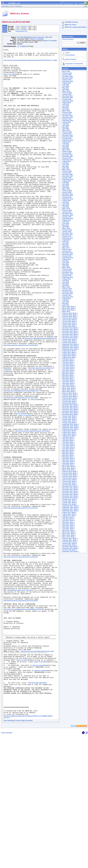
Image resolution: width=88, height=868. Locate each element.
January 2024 (67, 114)
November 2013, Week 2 (70, 336)
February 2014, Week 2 (70, 317)
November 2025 (68, 78)
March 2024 (66, 111)
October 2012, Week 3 (70, 419)
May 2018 (66, 225)
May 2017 (66, 245)
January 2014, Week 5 (70, 320)
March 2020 (66, 189)
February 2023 (67, 132)
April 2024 (66, 109)
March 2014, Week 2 (69, 308)
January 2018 (67, 232)
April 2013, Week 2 (69, 385)
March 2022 (66, 150)
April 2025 (66, 90)
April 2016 (66, 266)
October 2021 (67, 158)
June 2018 (66, 223)
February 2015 (67, 289)
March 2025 (66, 91)
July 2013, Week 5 (68, 359)
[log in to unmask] (37, 39)
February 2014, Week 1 (70, 318)
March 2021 (66, 170)
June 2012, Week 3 (69, 445)
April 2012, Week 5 (69, 459)
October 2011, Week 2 (70, 503)
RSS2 (84, 858)
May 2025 (66, 88)
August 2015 (67, 279)
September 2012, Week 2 (71, 428)
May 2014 (66, 303)
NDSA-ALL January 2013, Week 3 (76, 27)
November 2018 (68, 215)
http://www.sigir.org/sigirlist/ (37, 809)
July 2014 (66, 300)
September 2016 (68, 258)
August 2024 (67, 103)
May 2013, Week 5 (68, 372)
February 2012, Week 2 (70, 477)
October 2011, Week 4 (70, 499)
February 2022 (67, 152)
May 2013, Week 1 (68, 379)
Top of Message (9, 853)
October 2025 (67, 80)
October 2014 (67, 295)
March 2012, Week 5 (69, 467)
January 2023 (67, 134)
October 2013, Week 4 (70, 341)
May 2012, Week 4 (68, 452)
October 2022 (67, 139)
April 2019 (66, 207)
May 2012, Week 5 (68, 450)
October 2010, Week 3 (70, 550)
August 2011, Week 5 (69, 512)
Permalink (29, 853)
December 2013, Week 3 (70, 328)
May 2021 (66, 166)
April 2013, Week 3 (69, 383)
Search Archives (68, 37)
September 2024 (68, 101)
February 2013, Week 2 (70, 397)
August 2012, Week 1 (69, 436)
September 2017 (68, 238)
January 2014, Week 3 (70, 323)
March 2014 (66, 312)
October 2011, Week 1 (70, 504)
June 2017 (66, 243)
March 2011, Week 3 (69, 534)
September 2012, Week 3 (71, 426)
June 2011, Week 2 (69, 521)
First (18, 26)
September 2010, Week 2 (71, 552)
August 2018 (67, 220)
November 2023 (68, 117)
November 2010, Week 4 (70, 548)
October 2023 (67, 119)
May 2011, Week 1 (68, 522)
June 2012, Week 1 (69, 449)
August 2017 (67, 240)
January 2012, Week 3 (70, 481)
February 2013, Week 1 (70, 398)
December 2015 (68, 272)
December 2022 (68, 135)
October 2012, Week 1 (70, 423)
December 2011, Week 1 (70, 491)
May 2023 (66, 127)
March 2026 (66, 72)
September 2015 (68, 277)
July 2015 (66, 281)
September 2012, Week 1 (71, 429)
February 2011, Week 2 (70, 542)
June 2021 (66, 165)
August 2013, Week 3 (69, 354)
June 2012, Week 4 (69, 444)
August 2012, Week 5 (69, 431)
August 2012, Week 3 (69, 434)
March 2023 (66, 130)
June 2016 (66, 263)
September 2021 (68, 160)
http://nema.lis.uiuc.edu (29, 771)
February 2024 (67, 112)
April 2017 (66, 246)
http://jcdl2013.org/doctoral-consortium (20, 698)
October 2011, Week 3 (70, 501)
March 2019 (66, 209)
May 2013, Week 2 (68, 377)
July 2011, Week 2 (68, 519)
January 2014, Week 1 (70, 326)
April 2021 (66, 168)
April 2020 (66, 188)
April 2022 (66, 148)
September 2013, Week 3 (71, 346)
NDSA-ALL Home (71, 25)
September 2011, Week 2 (71, 509)
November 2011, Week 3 (70, 494)
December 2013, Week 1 (70, 331)
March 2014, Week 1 (69, 310)
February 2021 (67, 171)
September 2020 (68, 179)
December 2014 (68, 292)
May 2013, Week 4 (68, 374)
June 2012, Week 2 (69, 447)
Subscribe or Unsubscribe (74, 64)
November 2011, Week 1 (70, 498)
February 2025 (67, 93)
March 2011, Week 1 (69, 537)
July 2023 (66, 124)
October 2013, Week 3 (70, 343)
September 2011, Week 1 (71, 511)
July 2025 (66, 85)
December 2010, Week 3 (70, 547)
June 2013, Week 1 (69, 370)
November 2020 (68, 176)
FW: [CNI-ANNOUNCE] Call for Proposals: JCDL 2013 (35, 37)
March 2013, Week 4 (69, 387)
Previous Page (20, 853)
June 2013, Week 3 (69, 367)
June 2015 (66, 282)
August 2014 (67, 299)
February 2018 (67, 230)
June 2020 (66, 184)
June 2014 (66, 302)
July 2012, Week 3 (68, 439)
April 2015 (66, 285)
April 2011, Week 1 (69, 530)
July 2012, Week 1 (68, 442)
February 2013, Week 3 (70, 395)
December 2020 (68, 174)
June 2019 (66, 204)
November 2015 (68, 274)
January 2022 (67, 153)
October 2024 (67, 99)
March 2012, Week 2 (69, 470)
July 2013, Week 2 (68, 364)
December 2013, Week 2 (70, 330)
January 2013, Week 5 (70, 400)
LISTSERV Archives (71, 22)
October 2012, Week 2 (70, 421)
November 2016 (68, 254)
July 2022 (66, 143)
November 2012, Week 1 (70, 414)
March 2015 (66, 287)
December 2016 (68, 253)
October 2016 (67, 256)
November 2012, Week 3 (70, 411)
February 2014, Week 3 (70, 315)
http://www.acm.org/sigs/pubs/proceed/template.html (39, 396)
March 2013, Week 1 (69, 392)
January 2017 (67, 251)
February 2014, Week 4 (70, 313)
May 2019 (66, 205)
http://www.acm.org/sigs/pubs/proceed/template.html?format (24, 721)
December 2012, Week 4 (70, 405)
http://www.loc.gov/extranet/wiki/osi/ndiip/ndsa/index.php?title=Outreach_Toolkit (30, 62)
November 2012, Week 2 (70, 413)
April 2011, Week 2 (69, 529)
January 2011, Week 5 (70, 543)
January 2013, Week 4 (70, 401)
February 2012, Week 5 (70, 472)
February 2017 (67, 250)
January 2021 (67, 173)
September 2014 (68, 297)
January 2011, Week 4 (70, 545)
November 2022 (68, 137)
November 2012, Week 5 (70, 410)
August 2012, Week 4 (69, 432)
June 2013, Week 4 (69, 365)
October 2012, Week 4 (70, 418)
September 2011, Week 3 (71, 508)
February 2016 (67, 269)
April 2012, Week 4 (69, 460)
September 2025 (68, 81)
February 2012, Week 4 (70, 473)
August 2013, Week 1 (69, 357)
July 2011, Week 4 (68, 517)
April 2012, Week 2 (69, 463)
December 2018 (68, 214)
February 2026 (67, 73)
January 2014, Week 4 (70, 321)
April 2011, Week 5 (69, 524)
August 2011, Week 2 (69, 514)
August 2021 (67, 161)
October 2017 (67, 237)
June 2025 (66, 86)
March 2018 (66, 228)
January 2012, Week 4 (70, 480)
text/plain (23, 46)
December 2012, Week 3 (70, 406)
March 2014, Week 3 (69, 307)
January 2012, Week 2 (70, 483)
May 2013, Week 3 (68, 375)
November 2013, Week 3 (70, 334)
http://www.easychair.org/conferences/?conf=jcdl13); (33, 507)
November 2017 (68, 235)
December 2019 (68, 194)
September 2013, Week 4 (71, 344)
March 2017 (66, 248)
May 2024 (66, 108)
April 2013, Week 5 (69, 380)
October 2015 (67, 276)
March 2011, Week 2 (69, 535)
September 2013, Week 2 (71, 348)
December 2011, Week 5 (70, 486)
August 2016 (67, 259)
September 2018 (68, 219)
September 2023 (68, 121)
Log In (68, 53)
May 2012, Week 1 (68, 457)
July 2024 (66, 104)
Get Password (70, 55)
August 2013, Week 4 (69, 352)
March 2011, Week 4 (69, 532)
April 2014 (66, 305)
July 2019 (66, 202)
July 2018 (66, 222)
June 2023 (66, 125)
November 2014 (68, 294)
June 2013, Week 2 (69, 369)
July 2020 (66, 183)
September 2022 (68, 140)
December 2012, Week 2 (70, 408)
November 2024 (68, 98)
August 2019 (67, 201)
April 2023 (66, 129)
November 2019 (68, 196)
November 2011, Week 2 (70, 496)
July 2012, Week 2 (68, 441)
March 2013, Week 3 (69, 388)
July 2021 (66, 163)
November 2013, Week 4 (70, 333)
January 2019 (67, 212)
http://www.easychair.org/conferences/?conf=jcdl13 (21, 404)
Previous (24, 26)
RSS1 (79, 858)
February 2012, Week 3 (70, 475)
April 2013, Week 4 (69, 382)
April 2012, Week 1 (69, 465)
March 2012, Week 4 (69, 468)
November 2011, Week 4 (70, 493)
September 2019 (68, 199)
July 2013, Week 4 (68, 361)
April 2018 (66, 227)
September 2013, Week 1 (71, 349)
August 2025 (67, 83)
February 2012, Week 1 (70, 478)
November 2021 (68, 157)
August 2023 (67, 122)
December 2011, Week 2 (70, 490)
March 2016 (66, 268)
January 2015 (67, 290)
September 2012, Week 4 (71, 424)
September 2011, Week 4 (71, 506)
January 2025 (67, 94)
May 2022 (66, 147)
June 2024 (66, 106)
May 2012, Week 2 (68, 455)
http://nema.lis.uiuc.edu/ (45, 771)
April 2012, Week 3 (69, 462)
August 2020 (67, 181)
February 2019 (67, 210)
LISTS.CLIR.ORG (7, 865)
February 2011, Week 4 (70, 539)
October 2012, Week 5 (70, 416)
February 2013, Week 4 (70, 393)
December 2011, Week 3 (70, 488)
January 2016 (67, 271)
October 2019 (67, 197)
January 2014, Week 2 (70, 325)
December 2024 (68, 96)
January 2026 (67, 75)
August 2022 (67, 142)
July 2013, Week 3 (68, 362)
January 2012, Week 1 (70, 485)
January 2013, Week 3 (70, 403)
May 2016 (66, 264)
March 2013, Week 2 (69, 390)
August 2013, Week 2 (69, 356)
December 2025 (68, 77)
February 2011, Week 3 (70, 540)
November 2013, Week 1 (70, 338)
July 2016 (66, 261)
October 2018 (67, 217)
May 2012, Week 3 (68, 454)
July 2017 (66, 241)
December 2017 (68, 233)
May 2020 (66, 186)
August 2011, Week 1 (69, 516)
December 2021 (68, 155)
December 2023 (68, 116)
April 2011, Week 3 (69, 527)
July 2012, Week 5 (68, 437)
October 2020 (67, 178)
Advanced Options (68, 39)
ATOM (73, 858)
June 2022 (66, 145)
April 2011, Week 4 (69, 525)
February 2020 (67, 191)
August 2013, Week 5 (69, 351)
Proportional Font (21, 31)
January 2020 (67, 192)
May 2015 (66, 284)
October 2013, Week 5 (70, 339)
